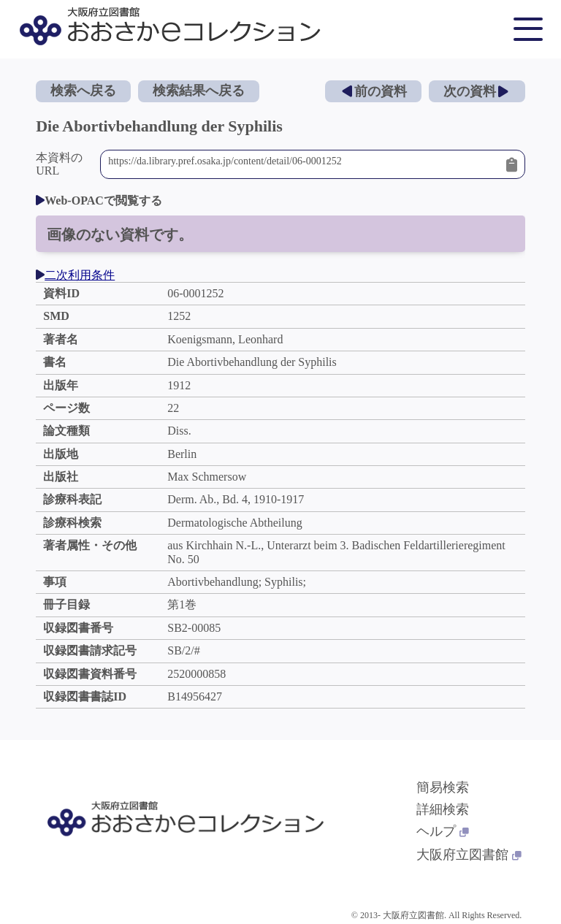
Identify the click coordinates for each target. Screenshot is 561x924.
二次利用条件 (75, 275)
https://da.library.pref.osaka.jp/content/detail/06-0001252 (304, 164)
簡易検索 (443, 787)
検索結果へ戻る (199, 91)
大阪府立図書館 (469, 855)
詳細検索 (443, 809)
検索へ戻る (83, 91)
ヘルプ (443, 831)
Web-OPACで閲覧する (99, 201)
